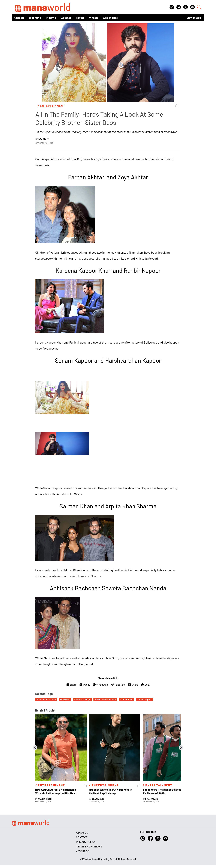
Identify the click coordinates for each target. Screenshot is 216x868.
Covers (80, 18)
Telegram (118, 685)
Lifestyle (51, 18)
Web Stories (110, 18)
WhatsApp (100, 685)
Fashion (19, 18)
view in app (194, 18)
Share (71, 685)
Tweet (85, 685)
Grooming (35, 18)
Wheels (94, 18)
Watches (66, 18)
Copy (146, 685)
